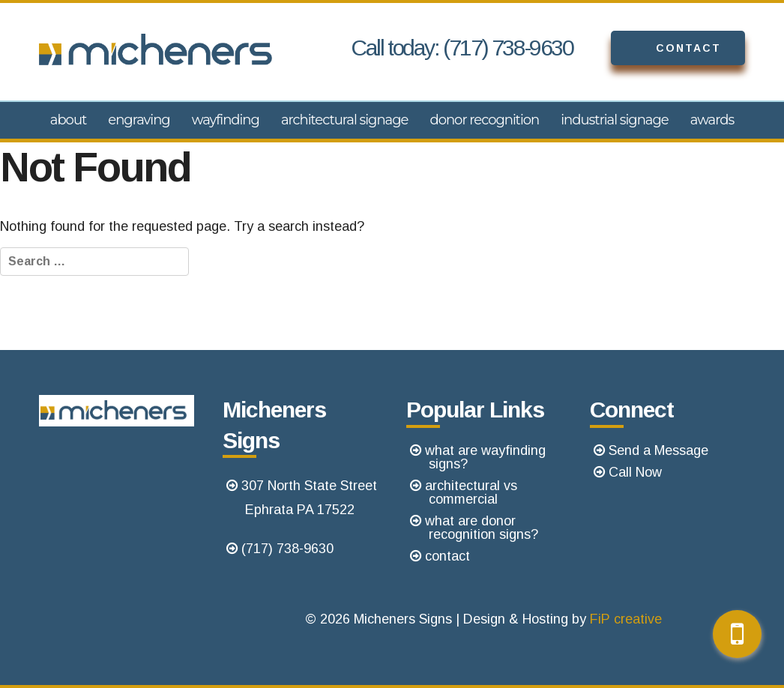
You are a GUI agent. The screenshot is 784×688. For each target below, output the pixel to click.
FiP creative (626, 619)
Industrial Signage (614, 120)
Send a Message (658, 450)
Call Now (635, 472)
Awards (712, 120)
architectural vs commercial (471, 492)
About (69, 120)
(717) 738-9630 (287, 549)
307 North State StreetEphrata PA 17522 (309, 498)
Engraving (139, 120)
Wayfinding (226, 120)
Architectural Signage (345, 120)
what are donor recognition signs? (482, 528)
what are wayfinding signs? (485, 457)
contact (447, 556)
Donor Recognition (484, 120)
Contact (666, 48)
